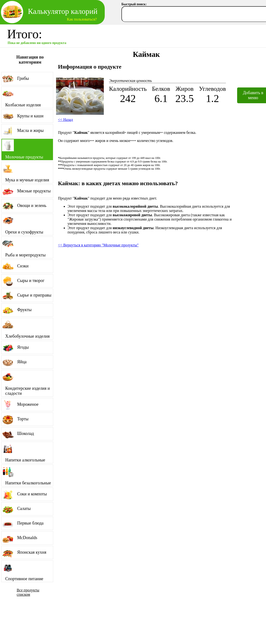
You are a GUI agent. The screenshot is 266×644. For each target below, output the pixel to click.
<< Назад (65, 120)
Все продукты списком (28, 592)
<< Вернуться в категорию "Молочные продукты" (98, 245)
